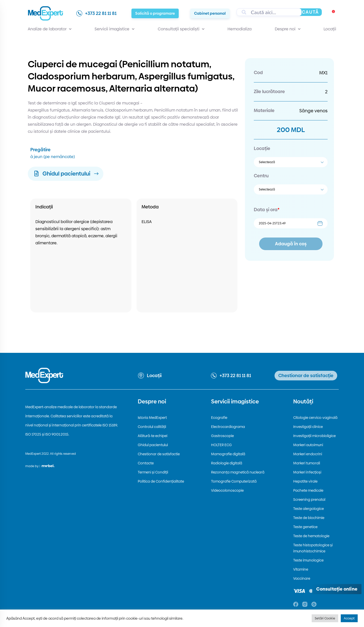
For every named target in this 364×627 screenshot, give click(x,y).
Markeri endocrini (308, 454)
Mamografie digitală (228, 454)
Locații (330, 29)
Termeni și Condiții (153, 472)
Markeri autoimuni (308, 445)
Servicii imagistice (115, 29)
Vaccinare (302, 578)
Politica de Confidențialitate (161, 481)
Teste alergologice (309, 509)
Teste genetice (305, 527)
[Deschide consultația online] (337, 589)
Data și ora (267, 210)
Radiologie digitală (227, 463)
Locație (262, 148)
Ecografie (219, 418)
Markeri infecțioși (307, 472)
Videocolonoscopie (227, 490)
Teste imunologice (308, 560)
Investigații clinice (308, 427)
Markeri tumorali (307, 463)
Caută (310, 12)
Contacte (146, 463)
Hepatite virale (305, 481)
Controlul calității (152, 427)
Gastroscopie (222, 436)
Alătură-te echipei (153, 436)
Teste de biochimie (309, 518)
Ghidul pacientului (153, 445)
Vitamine (301, 569)
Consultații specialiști (181, 29)
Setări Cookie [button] (325, 618)
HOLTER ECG (221, 445)
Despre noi (288, 29)
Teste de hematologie (311, 536)
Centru (261, 176)
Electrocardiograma (228, 427)
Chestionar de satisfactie (159, 454)
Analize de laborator (50, 29)
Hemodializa (240, 29)
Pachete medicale (308, 490)
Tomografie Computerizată (234, 481)
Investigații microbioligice (314, 436)
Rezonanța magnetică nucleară (238, 472)
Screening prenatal (309, 500)
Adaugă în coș (291, 244)
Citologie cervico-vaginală (315, 418)
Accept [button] (349, 618)
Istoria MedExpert (152, 418)
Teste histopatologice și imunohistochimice (313, 548)
